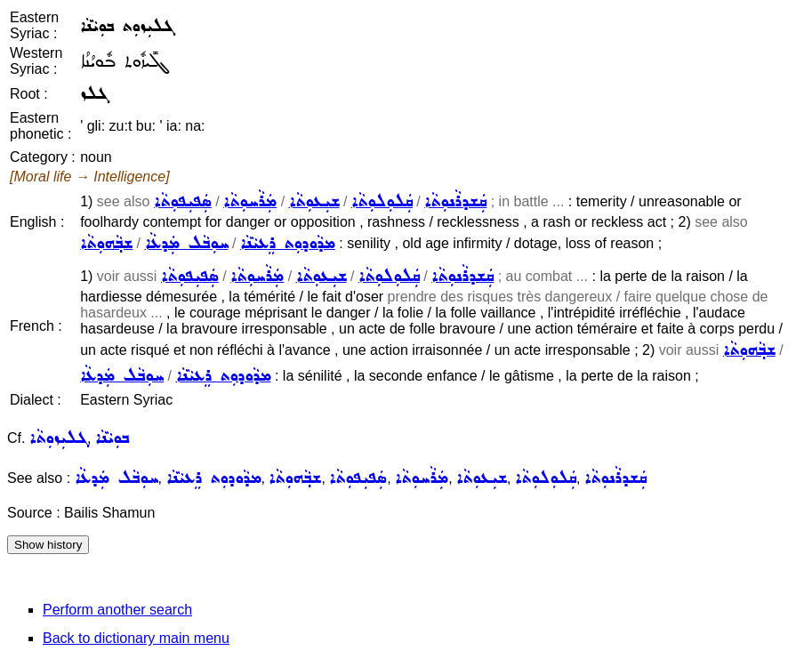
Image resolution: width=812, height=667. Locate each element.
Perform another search (117, 610)
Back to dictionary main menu (136, 638)
